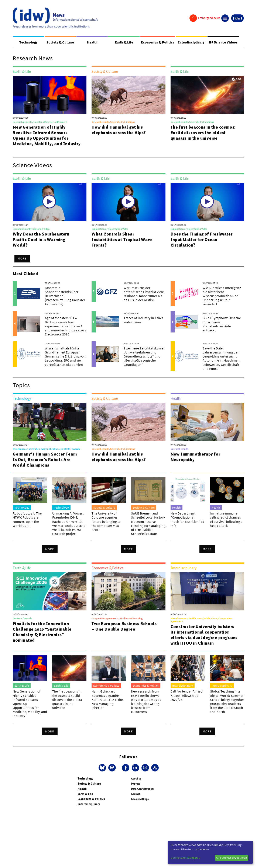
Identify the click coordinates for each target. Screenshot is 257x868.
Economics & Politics (156, 42)
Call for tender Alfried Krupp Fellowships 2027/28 (187, 696)
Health (91, 42)
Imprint (135, 784)
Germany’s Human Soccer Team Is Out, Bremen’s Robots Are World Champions (45, 460)
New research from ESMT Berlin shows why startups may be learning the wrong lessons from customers (146, 702)
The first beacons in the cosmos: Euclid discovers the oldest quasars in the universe (203, 133)
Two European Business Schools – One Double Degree (124, 627)
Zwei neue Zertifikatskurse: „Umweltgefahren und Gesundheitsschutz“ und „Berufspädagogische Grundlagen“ (144, 357)
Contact (136, 794)
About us (136, 779)
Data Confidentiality (142, 789)
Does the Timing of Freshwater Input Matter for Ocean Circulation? (202, 240)
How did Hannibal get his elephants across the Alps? (119, 130)
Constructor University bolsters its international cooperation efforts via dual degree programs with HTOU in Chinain (204, 635)
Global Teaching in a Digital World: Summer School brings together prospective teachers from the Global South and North (227, 702)
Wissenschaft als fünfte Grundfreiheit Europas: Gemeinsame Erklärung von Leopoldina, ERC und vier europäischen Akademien (65, 357)
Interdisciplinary (191, 42)
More (22, 259)
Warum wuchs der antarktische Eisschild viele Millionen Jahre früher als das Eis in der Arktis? (144, 294)
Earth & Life (122, 42)
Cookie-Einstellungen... (185, 858)
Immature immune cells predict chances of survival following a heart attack (226, 520)
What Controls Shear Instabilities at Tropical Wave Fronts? (122, 240)
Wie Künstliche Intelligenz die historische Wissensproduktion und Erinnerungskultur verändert (222, 296)
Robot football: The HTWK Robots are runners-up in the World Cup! (27, 520)
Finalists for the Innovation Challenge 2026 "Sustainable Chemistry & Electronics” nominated (42, 632)
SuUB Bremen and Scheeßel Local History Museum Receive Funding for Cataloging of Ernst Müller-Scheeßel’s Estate (148, 524)
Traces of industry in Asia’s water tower (143, 320)
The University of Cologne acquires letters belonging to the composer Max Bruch (106, 522)
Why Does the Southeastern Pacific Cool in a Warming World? (41, 240)
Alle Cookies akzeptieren (232, 858)
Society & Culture (60, 42)
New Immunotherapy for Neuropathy (195, 457)
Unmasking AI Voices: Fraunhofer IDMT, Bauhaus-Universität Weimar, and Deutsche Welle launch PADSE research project (69, 524)
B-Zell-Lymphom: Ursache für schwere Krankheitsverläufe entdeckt (222, 324)
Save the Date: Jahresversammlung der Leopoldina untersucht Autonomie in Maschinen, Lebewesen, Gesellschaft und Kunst (222, 359)
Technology (28, 42)
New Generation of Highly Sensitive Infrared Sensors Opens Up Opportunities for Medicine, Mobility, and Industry (47, 136)
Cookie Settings (140, 799)
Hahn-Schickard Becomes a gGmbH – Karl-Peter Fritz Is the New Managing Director (107, 700)
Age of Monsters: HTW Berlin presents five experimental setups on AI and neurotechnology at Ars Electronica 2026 (65, 326)
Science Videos (223, 42)
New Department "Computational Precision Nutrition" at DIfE (187, 520)
